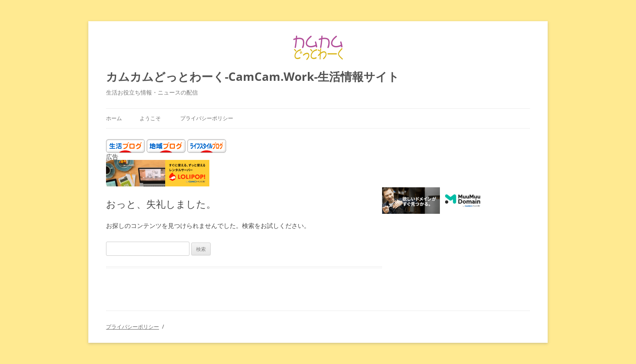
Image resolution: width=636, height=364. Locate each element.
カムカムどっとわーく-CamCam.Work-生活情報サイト (253, 76)
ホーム (114, 118)
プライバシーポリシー (207, 118)
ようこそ (150, 118)
